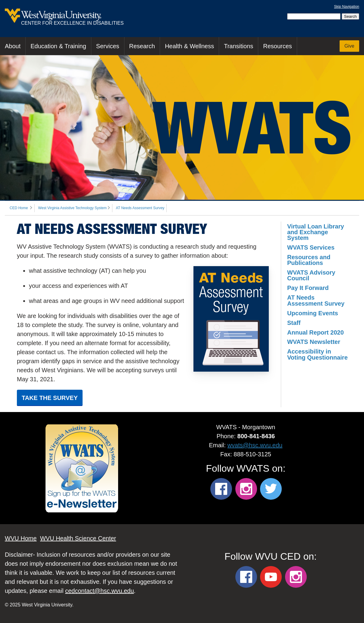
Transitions (238, 46)
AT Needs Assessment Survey (140, 208)
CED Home (19, 208)
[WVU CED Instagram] (296, 577)
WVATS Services (311, 247)
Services (108, 46)
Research (142, 46)
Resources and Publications (309, 260)
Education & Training (58, 46)
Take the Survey (50, 398)
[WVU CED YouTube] (271, 577)
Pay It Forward (308, 288)
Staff (294, 323)
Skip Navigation (347, 7)
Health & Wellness (189, 46)
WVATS (252, 127)
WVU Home (21, 538)
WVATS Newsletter (314, 342)
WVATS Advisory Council (311, 275)
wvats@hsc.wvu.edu (255, 445)
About (13, 46)
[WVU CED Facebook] (246, 577)
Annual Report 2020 (315, 332)
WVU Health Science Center (78, 538)
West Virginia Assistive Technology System (72, 208)
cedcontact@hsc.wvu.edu (99, 591)
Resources (278, 46)
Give (349, 46)
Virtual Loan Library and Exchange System (316, 232)
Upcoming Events (313, 313)
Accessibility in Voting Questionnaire (317, 354)
